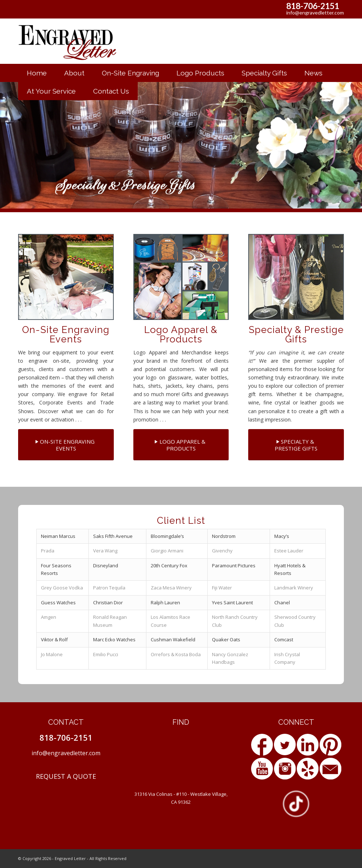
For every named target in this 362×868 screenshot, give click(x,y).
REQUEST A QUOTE (66, 776)
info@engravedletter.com (315, 13)
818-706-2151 (313, 6)
